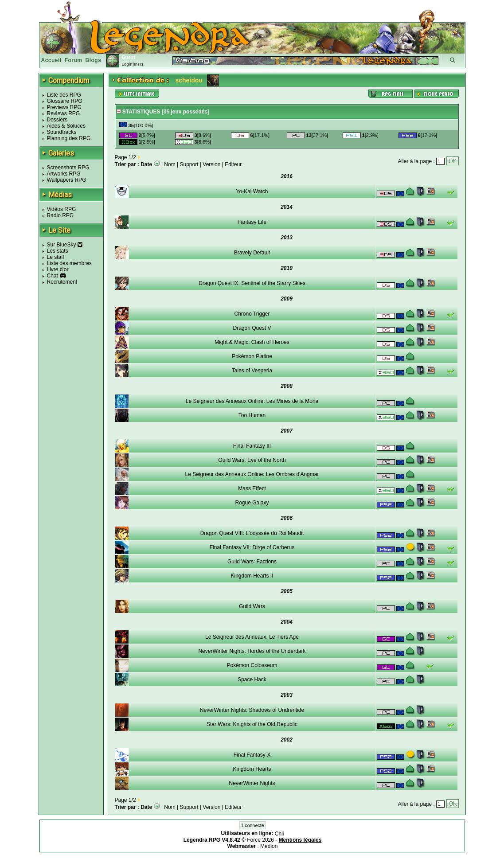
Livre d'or (58, 269)
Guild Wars (252, 606)
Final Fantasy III (252, 446)
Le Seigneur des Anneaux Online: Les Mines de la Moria (252, 401)
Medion (269, 846)
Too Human (252, 415)
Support (189, 164)
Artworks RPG (64, 174)
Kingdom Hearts (252, 769)
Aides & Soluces (66, 126)
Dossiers (57, 120)
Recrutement (62, 282)
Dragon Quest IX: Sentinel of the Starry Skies (252, 283)
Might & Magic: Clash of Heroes (252, 342)
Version (211, 164)
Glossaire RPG (65, 101)
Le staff (56, 257)
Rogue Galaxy (252, 503)
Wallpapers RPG (67, 180)
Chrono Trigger (252, 314)
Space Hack (252, 679)
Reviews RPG (64, 113)
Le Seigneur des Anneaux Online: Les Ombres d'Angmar (252, 474)
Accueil (51, 60)
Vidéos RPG (62, 209)
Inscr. (139, 64)
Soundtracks (62, 132)
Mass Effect (252, 488)
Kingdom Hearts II (252, 576)
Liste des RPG (64, 95)
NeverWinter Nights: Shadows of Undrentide (252, 710)
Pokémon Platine (252, 356)
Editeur (233, 164)
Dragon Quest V (252, 328)
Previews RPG (64, 107)
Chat (53, 276)
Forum (74, 60)
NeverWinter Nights (252, 783)
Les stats (58, 251)
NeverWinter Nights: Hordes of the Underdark (252, 651)
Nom (170, 164)
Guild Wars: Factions (252, 562)
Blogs (94, 60)
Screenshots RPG (68, 168)
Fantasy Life (252, 222)
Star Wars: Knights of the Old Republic (252, 724)
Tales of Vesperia (252, 371)
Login (127, 64)
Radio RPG (61, 215)
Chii (279, 834)
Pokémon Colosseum (252, 665)
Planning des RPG (69, 138)
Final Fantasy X (252, 755)
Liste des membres (69, 263)
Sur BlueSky (65, 245)
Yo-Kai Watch (252, 191)
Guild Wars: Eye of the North (252, 460)
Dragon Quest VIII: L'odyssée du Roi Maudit (252, 533)
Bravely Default (252, 253)
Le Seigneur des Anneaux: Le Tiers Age (252, 637)
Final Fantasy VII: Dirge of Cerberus (252, 547)
